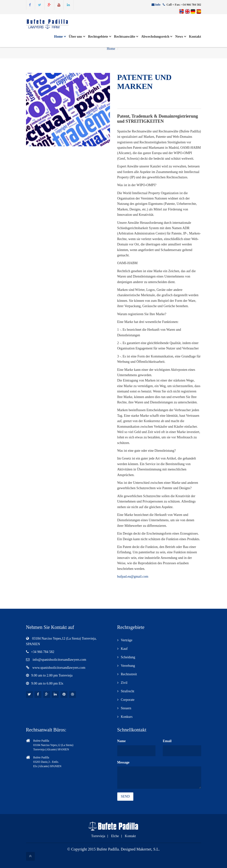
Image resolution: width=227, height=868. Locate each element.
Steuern (126, 708)
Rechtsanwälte (126, 37)
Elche (115, 836)
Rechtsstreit (129, 674)
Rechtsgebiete (100, 37)
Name (122, 741)
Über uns (77, 37)
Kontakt (195, 37)
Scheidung (128, 657)
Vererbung (128, 666)
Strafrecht (128, 691)
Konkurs (127, 717)
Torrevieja (98, 836)
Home (60, 37)
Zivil (124, 683)
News (181, 37)
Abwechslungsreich (157, 37)
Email (167, 741)
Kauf (124, 649)
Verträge (127, 640)
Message (123, 762)
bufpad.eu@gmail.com (133, 577)
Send (125, 796)
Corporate (128, 700)
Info (158, 5)
